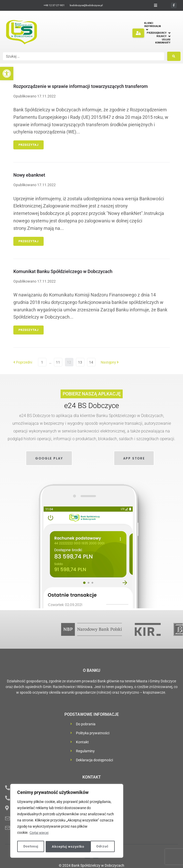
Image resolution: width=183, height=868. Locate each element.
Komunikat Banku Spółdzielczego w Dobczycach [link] (63, 271)
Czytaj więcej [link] (40, 834)
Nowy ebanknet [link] (29, 175)
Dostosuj (31, 847)
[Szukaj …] (84, 56)
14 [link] (91, 362)
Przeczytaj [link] (28, 145)
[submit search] (174, 56)
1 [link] (42, 362)
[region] (67, 821)
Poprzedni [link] (23, 362)
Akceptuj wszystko (94, 847)
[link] (7, 74)
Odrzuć (58, 847)
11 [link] (58, 362)
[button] (138, 33)
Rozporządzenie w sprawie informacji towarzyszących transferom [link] (81, 86)
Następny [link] (110, 362)
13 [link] (80, 362)
